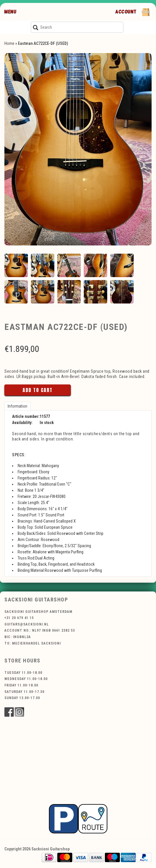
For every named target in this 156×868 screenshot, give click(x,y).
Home (9, 43)
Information (17, 406)
